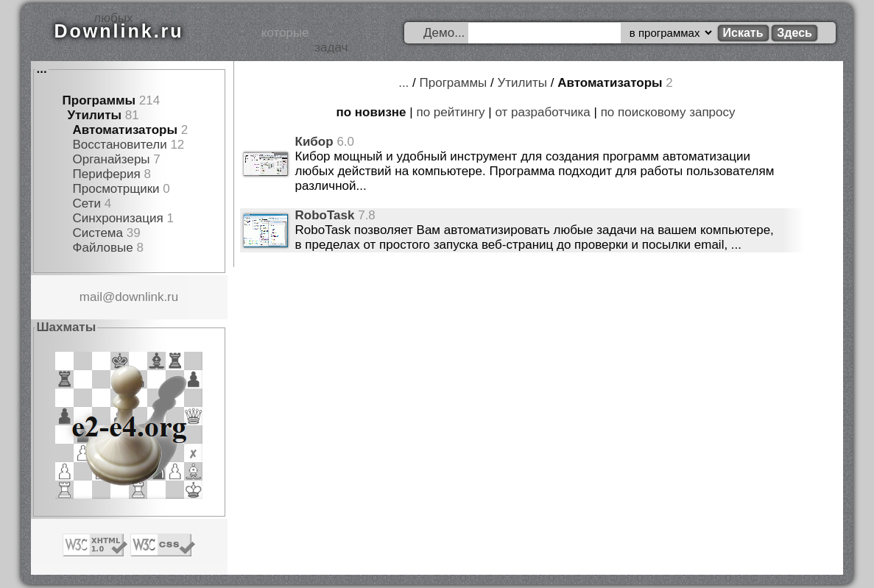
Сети (87, 203)
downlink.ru (147, 297)
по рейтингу (450, 112)
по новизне (371, 112)
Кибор (314, 142)
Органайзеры (112, 159)
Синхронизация (118, 218)
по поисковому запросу (668, 112)
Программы (99, 100)
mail (91, 297)
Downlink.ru (119, 31)
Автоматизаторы (125, 130)
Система (98, 233)
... (42, 69)
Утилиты (95, 115)
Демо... (444, 33)
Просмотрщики (116, 189)
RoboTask (325, 215)
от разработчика (543, 112)
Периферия (107, 174)
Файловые (103, 248)
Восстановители (120, 145)
